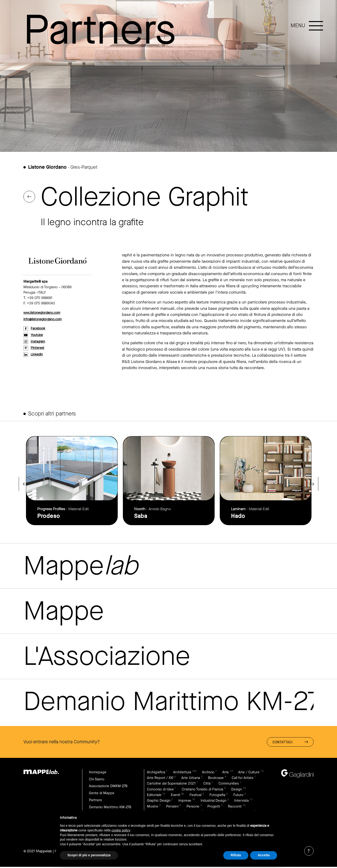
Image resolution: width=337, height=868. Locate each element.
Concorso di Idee (190, 789)
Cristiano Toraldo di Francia (233, 789)
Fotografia (240, 795)
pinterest (38, 348)
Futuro (152, 801)
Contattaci (290, 742)
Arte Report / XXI (192, 777)
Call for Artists (158, 783)
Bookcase (249, 777)
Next (314, 484)
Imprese (205, 801)
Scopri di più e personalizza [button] (89, 855)
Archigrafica (157, 772)
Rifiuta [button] (236, 855)
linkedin (37, 355)
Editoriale (175, 795)
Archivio (210, 772)
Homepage (98, 772)
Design (153, 795)
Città (239, 783)
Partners (96, 800)
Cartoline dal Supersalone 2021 (202, 783)
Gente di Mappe (102, 793)
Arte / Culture (158, 777)
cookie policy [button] (121, 830)
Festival (217, 795)
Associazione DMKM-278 (109, 786)
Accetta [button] (264, 855)
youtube (37, 335)
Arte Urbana (223, 777)
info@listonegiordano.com (44, 319)
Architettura (183, 772)
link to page (72, 480)
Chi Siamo (97, 779)
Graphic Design (178, 801)
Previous (23, 484)
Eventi (197, 795)
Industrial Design (234, 801)
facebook (39, 329)
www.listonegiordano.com (44, 313)
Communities (158, 789)
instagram (39, 342)
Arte (228, 772)
